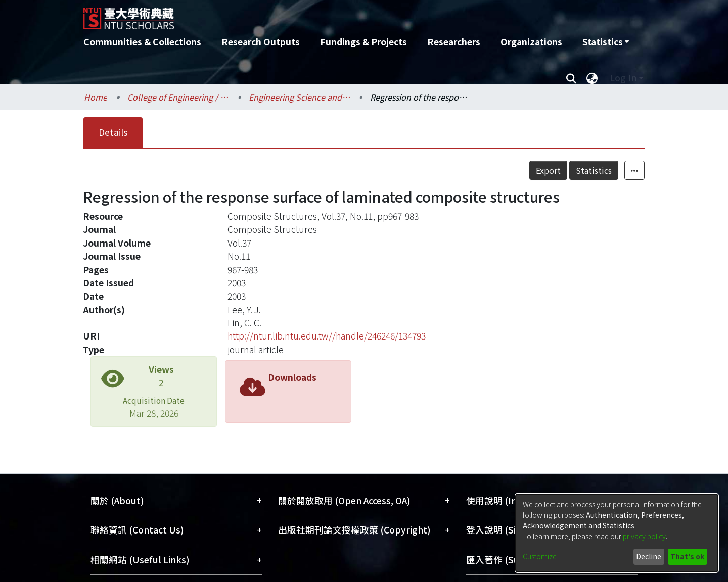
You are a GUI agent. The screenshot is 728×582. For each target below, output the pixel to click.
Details (113, 132)
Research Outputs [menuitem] (261, 42)
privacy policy (644, 536)
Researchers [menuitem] (454, 42)
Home (96, 97)
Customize (540, 556)
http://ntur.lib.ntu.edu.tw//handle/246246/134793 (327, 336)
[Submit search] (571, 78)
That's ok (687, 556)
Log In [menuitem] (623, 78)
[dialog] (617, 533)
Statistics (594, 170)
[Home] (310, 15)
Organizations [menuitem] (531, 42)
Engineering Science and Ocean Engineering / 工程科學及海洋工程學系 (299, 97)
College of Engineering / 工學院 (178, 97)
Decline (649, 556)
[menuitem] (606, 42)
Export (548, 170)
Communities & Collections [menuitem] (142, 42)
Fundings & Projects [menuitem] (363, 42)
